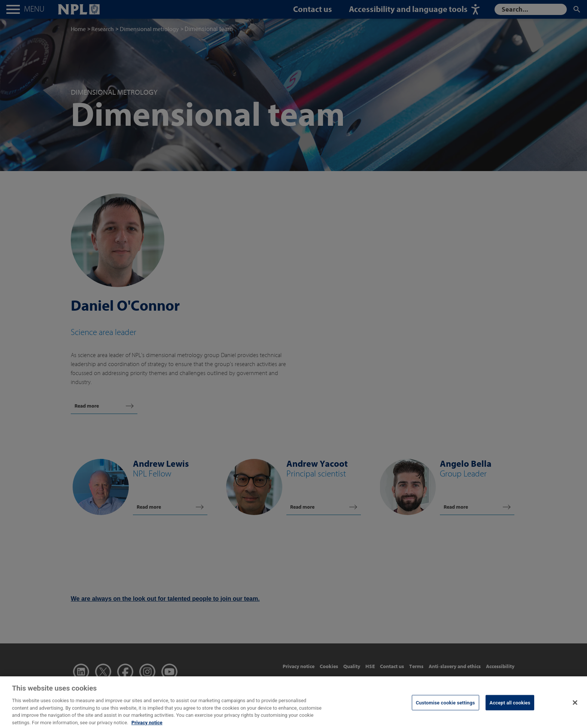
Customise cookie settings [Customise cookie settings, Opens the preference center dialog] (445, 708)
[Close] (575, 708)
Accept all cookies (510, 708)
